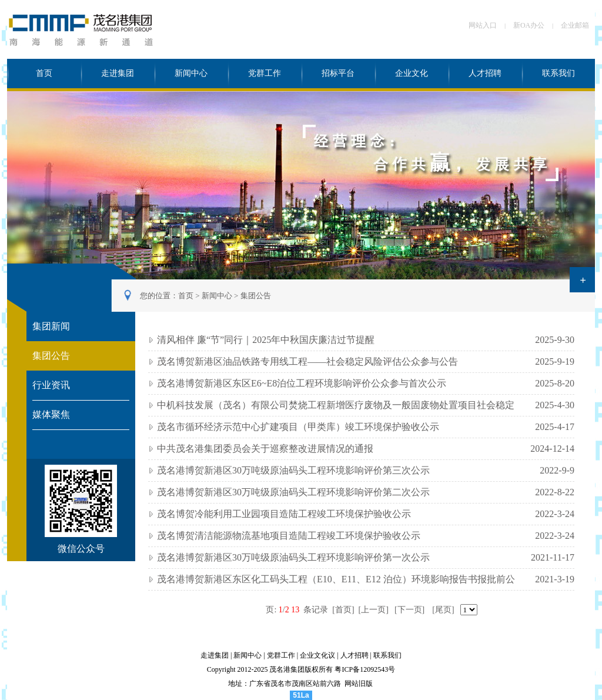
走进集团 (118, 73)
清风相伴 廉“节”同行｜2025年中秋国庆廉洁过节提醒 (266, 340)
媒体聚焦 (51, 414)
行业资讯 (51, 385)
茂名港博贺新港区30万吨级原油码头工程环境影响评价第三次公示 (293, 470)
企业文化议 (317, 655)
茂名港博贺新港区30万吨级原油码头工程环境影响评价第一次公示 (293, 557)
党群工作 (265, 73)
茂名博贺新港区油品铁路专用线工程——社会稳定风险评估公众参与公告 (307, 361)
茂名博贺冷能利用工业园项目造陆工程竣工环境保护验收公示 (284, 514)
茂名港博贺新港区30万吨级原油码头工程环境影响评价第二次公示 (293, 492)
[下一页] (409, 610)
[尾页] (443, 610)
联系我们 (558, 73)
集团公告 (256, 296)
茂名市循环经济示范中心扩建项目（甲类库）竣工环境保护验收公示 (298, 427)
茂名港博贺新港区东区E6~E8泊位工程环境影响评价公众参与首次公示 (302, 383)
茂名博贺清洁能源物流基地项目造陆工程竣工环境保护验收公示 (289, 536)
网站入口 (483, 25)
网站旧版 (359, 684)
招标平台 (338, 73)
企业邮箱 (575, 25)
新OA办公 (529, 25)
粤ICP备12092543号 (365, 669)
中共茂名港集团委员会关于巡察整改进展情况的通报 (265, 449)
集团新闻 (51, 326)
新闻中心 (191, 73)
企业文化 (412, 73)
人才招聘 (485, 73)
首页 (44, 73)
